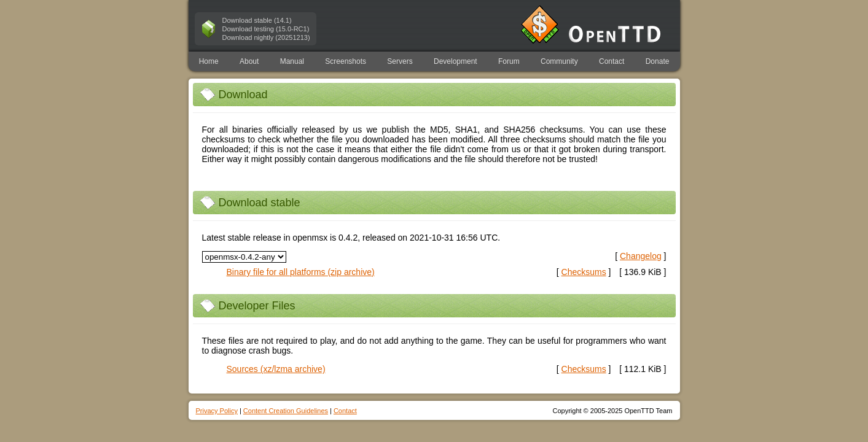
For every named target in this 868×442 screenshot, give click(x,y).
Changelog (641, 256)
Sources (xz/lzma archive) (276, 369)
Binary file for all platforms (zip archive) (301, 272)
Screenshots (346, 61)
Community (559, 61)
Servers (400, 61)
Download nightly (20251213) (266, 37)
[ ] (584, 272)
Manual (292, 61)
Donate (658, 61)
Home (209, 61)
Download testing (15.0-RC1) (266, 29)
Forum (509, 61)
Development (456, 61)
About (249, 61)
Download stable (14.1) (257, 20)
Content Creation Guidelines (286, 411)
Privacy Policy (217, 411)
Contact (612, 61)
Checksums (584, 272)
